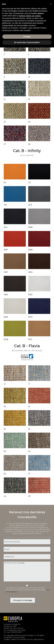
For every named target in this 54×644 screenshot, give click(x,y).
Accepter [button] (27, 37)
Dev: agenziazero (37, 639)
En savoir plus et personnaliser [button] (27, 42)
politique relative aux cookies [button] (30, 16)
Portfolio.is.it (24, 639)
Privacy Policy (19, 637)
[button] (51, 4)
